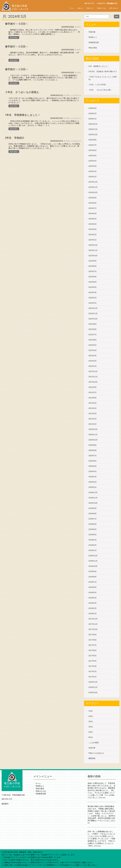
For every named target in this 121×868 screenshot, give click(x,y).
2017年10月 (93, 629)
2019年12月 (93, 492)
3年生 (91, 722)
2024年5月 (93, 219)
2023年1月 (93, 303)
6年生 (79, 27)
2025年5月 (93, 156)
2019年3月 (93, 540)
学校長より (93, 37)
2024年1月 (93, 240)
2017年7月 (93, 645)
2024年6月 (93, 214)
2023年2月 (93, 298)
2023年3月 (93, 292)
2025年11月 (93, 129)
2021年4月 (93, 408)
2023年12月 (93, 245)
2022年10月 (93, 319)
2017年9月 (93, 635)
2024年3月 (93, 229)
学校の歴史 (93, 48)
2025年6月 (93, 150)
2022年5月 (93, 345)
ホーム (72, 8)
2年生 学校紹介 (15, 138)
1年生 (91, 711)
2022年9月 (93, 324)
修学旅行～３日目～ (17, 24)
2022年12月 (93, 308)
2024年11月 (93, 187)
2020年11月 (93, 435)
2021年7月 (93, 392)
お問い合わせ (114, 8)
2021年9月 (93, 387)
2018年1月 (93, 614)
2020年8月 (93, 450)
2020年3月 (93, 477)
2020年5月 (93, 466)
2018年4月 (93, 598)
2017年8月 (93, 640)
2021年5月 (93, 403)
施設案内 (5, 804)
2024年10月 (93, 192)
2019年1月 (93, 550)
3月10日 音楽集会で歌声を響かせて (104, 71)
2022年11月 (93, 314)
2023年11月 (93, 250)
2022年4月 (93, 350)
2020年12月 (93, 429)
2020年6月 (93, 461)
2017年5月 (93, 656)
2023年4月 (93, 287)
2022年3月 (93, 356)
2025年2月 (93, 171)
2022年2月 (93, 361)
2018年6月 (93, 587)
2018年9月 (93, 571)
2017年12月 (93, 619)
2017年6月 (93, 650)
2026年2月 (93, 113)
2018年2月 (93, 608)
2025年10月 (93, 135)
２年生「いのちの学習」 (98, 85)
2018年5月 (93, 593)
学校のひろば (101, 8)
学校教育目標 (94, 42)
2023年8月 (93, 266)
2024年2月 (93, 235)
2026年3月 (93, 108)
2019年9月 (93, 508)
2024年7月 (93, 208)
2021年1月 (93, 424)
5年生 (91, 732)
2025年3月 (93, 166)
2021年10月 (93, 382)
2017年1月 (93, 677)
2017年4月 (93, 661)
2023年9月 (93, 261)
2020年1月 (93, 487)
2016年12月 (93, 682)
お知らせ (80, 8)
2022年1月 (93, 366)
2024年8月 (93, 203)
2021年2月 (93, 419)
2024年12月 (93, 182)
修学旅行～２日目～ (17, 47)
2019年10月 (93, 503)
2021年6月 (93, 398)
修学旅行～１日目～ (17, 69)
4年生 (91, 727)
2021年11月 (93, 377)
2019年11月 (93, 498)
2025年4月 (93, 161)
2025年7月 (93, 145)
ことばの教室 (94, 743)
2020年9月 (93, 445)
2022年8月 (93, 329)
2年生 (91, 716)
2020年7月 (93, 456)
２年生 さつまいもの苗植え (22, 92)
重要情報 (92, 758)
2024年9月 (93, 198)
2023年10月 (93, 256)
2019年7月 (93, 519)
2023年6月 (93, 277)
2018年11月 (93, 561)
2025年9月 (93, 140)
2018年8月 (93, 577)
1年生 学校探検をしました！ (23, 115)
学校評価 (92, 32)
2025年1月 (93, 177)
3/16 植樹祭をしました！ (99, 66)
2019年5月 (93, 529)
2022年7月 (93, 335)
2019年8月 (93, 514)
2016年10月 (93, 693)
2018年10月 (93, 566)
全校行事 (92, 748)
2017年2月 (93, 671)
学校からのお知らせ (73, 95)
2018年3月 (93, 603)
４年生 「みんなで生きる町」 (100, 90)
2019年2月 (93, 545)
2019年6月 (93, 524)
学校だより (90, 8)
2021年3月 (93, 414)
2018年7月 (93, 582)
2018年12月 (93, 556)
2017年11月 (93, 624)
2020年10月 (93, 440)
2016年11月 (93, 687)
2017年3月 (93, 666)
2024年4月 (93, 224)
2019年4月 (93, 535)
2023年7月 (93, 271)
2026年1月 (93, 119)
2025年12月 (93, 124)
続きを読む (14, 37)
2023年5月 (93, 282)
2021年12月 (93, 371)
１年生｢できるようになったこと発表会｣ (103, 78)
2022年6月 (93, 340)
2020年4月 (93, 471)
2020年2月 (93, 482)
